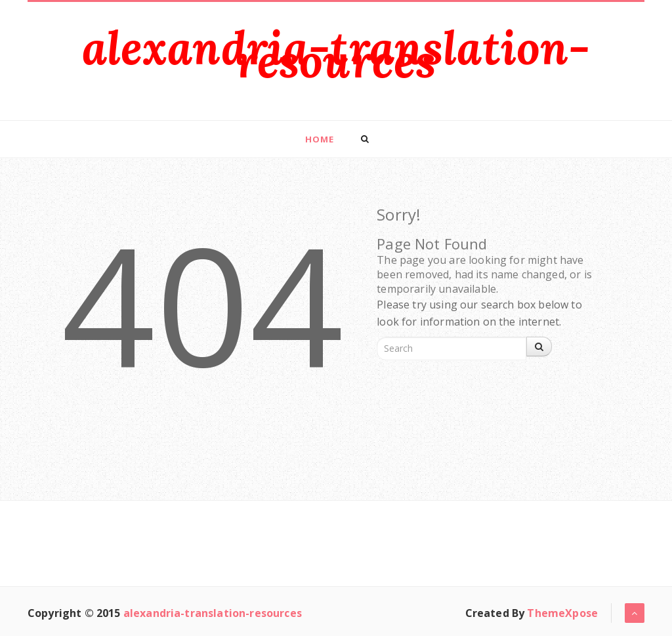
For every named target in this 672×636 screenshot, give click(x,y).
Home (320, 139)
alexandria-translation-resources (336, 54)
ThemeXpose (562, 613)
